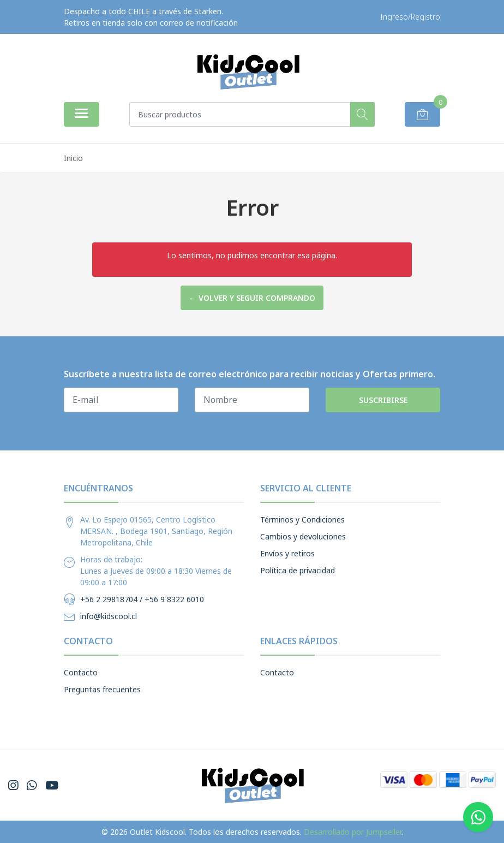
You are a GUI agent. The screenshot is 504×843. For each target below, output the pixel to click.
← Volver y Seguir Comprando (252, 298)
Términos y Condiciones (302, 520)
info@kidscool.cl (109, 616)
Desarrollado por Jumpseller (353, 832)
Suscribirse (383, 400)
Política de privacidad (298, 570)
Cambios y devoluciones (303, 536)
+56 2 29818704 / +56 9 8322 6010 (142, 599)
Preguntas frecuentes (102, 689)
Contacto (81, 672)
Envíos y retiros (287, 553)
